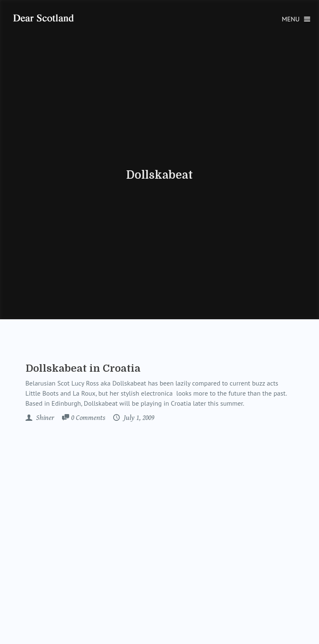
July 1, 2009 (138, 418)
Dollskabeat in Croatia (83, 368)
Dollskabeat (159, 175)
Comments (88, 418)
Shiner (44, 418)
